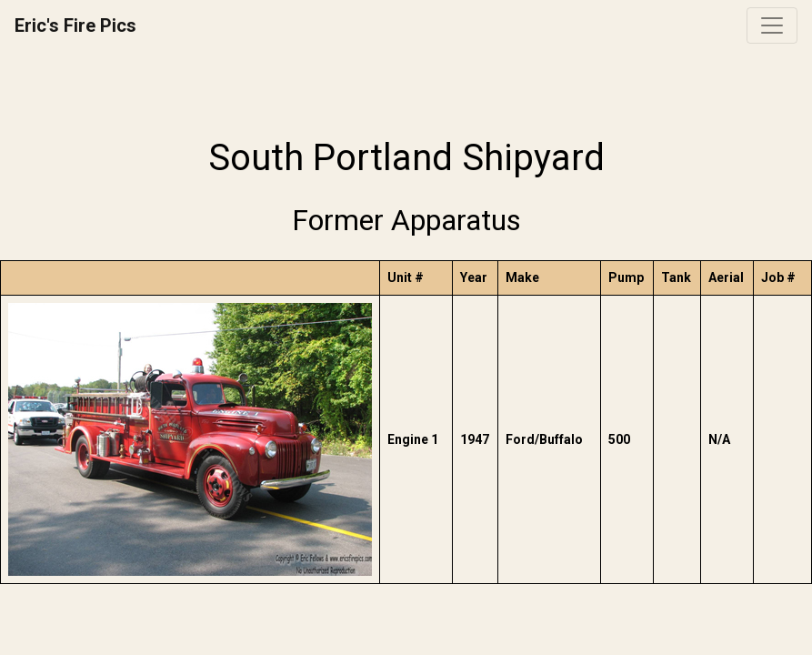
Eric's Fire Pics (75, 25)
